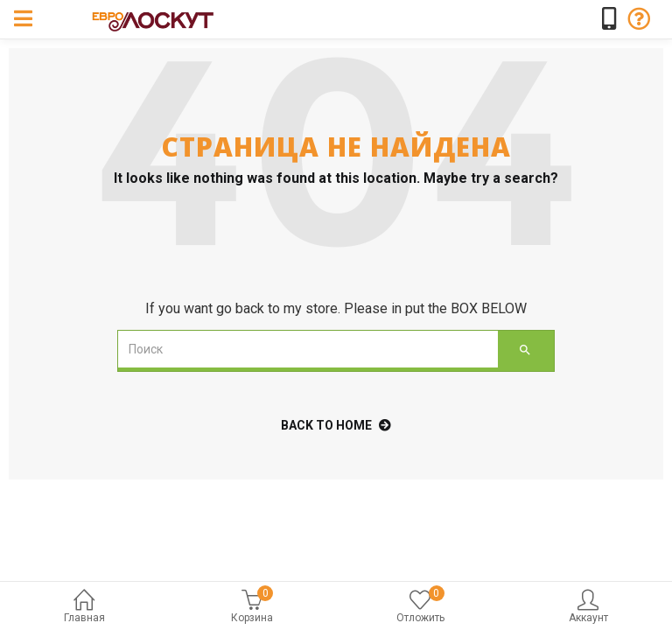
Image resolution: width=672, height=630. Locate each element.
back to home (336, 425)
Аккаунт (588, 608)
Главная (84, 608)
